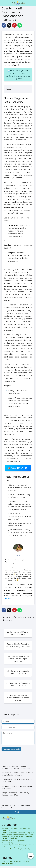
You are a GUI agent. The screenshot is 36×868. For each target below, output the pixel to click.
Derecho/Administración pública (17, 835)
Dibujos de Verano (17, 837)
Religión (21, 849)
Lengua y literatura (7, 844)
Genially (12, 841)
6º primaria (6, 832)
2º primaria (5, 829)
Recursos (14, 849)
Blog (28, 833)
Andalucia (22, 833)
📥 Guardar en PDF (18, 468)
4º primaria (23, 829)
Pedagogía (23, 845)
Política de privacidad (17, 861)
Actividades (13, 833)
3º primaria (14, 829)
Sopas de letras (15, 851)
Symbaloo (25, 851)
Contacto (5, 861)
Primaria (7, 847)
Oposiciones (13, 845)
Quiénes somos (12, 863)
